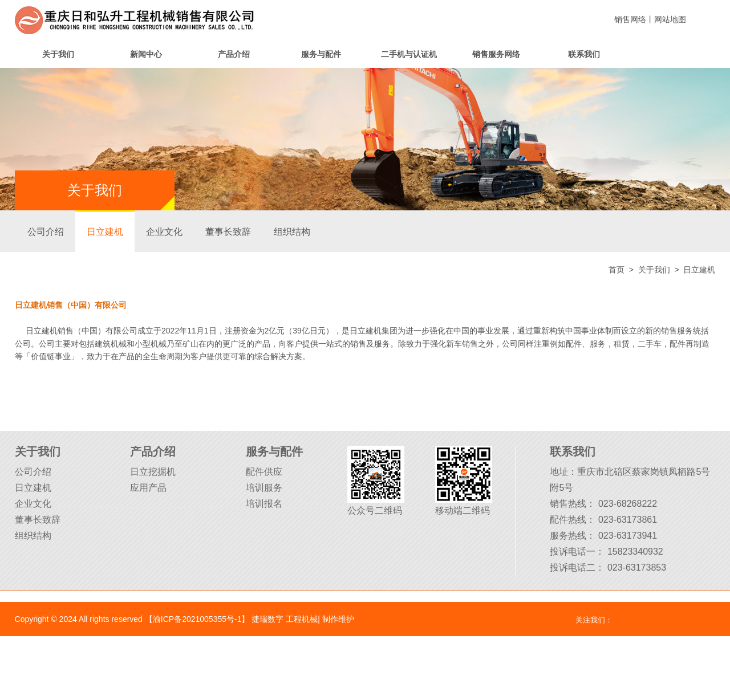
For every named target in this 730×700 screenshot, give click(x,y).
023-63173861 (628, 520)
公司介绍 (46, 232)
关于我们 (58, 54)
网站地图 (670, 19)
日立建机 (105, 232)
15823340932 (635, 552)
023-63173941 (628, 536)
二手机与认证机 (409, 54)
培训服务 (264, 488)
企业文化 (164, 232)
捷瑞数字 (267, 619)
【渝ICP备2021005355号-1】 (197, 619)
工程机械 (302, 619)
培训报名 (264, 504)
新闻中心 (146, 54)
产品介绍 (234, 54)
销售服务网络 (496, 54)
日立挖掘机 (153, 472)
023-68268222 (628, 504)
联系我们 (584, 54)
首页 (617, 270)
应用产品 (148, 488)
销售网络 (630, 19)
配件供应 (264, 472)
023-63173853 (637, 567)
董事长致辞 (228, 232)
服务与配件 (321, 54)
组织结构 (292, 232)
